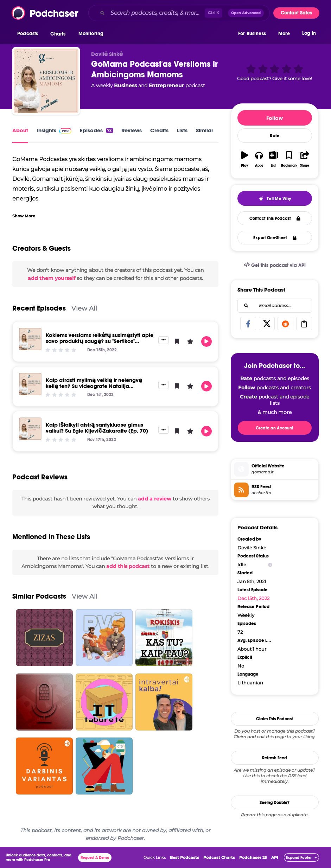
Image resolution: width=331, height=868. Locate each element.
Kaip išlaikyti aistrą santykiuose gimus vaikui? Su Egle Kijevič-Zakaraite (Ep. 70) (97, 428)
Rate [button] (275, 136)
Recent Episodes (39, 308)
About (20, 130)
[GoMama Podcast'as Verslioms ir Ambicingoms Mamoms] (46, 81)
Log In (309, 34)
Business (125, 85)
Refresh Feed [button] (275, 758)
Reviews (132, 130)
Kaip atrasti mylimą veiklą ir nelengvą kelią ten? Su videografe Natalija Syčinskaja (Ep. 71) (94, 386)
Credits (159, 130)
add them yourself (52, 278)
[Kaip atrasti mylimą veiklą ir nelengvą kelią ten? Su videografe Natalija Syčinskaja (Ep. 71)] (30, 384)
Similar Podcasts (39, 596)
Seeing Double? (275, 803)
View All (84, 308)
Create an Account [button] (275, 428)
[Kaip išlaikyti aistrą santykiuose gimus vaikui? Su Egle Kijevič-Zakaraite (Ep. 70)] (30, 429)
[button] (29, 35)
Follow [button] (275, 118)
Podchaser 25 (253, 857)
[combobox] (179, 13)
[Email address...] (275, 306)
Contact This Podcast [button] (275, 218)
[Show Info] (270, 565)
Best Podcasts (184, 857)
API (275, 857)
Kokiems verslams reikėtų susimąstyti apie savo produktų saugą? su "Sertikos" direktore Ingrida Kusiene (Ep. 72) (100, 341)
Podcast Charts (219, 857)
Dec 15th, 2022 (253, 598)
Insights (54, 130)
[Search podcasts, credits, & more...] (156, 13)
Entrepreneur (166, 85)
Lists (182, 130)
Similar (205, 130)
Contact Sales (296, 13)
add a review (155, 499)
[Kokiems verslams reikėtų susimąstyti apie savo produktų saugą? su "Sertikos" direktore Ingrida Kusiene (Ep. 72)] (30, 339)
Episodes (96, 130)
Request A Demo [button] (95, 858)
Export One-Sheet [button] (275, 238)
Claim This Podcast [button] (275, 719)
